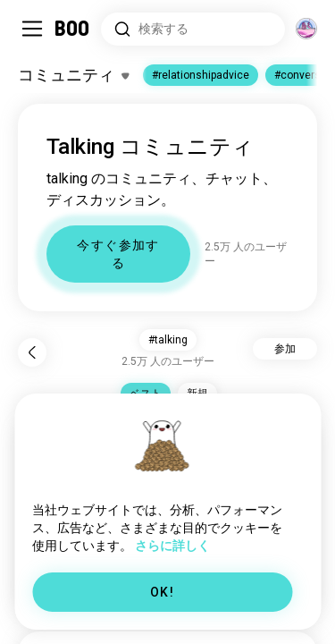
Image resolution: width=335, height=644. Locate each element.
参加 (285, 349)
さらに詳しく (172, 546)
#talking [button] (168, 340)
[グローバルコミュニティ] (306, 29)
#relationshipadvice (201, 75)
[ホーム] (73, 29)
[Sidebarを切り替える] (32, 29)
